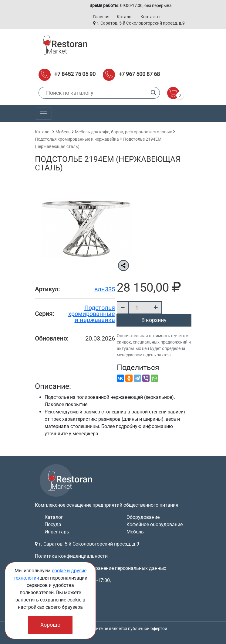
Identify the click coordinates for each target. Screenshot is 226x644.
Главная (101, 17)
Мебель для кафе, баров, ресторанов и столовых (123, 132)
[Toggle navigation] (43, 114)
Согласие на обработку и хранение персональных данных (101, 568)
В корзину (154, 320)
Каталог (125, 17)
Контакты (150, 17)
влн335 (105, 289)
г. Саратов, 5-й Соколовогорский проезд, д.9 (139, 23)
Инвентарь (57, 532)
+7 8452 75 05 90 (75, 74)
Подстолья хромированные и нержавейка (77, 139)
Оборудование (143, 517)
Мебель (63, 132)
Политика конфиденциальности (71, 556)
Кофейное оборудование (155, 524)
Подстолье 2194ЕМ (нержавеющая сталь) (108, 163)
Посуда (53, 524)
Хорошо (50, 625)
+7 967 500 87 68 (139, 74)
